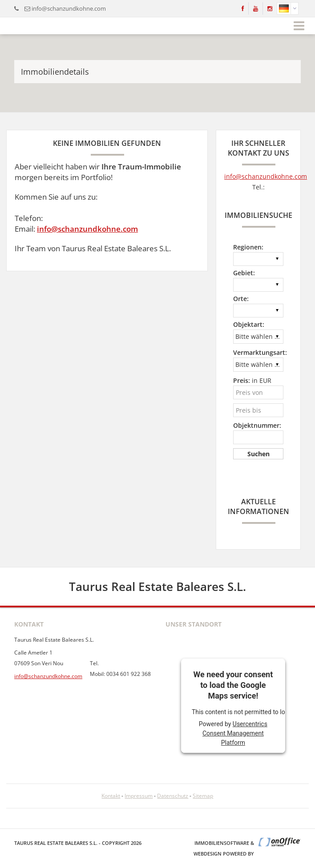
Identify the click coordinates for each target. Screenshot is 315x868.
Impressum (139, 796)
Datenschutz (173, 796)
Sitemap (203, 796)
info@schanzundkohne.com (69, 8)
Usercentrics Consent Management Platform (235, 733)
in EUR (252, 380)
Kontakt (111, 796)
